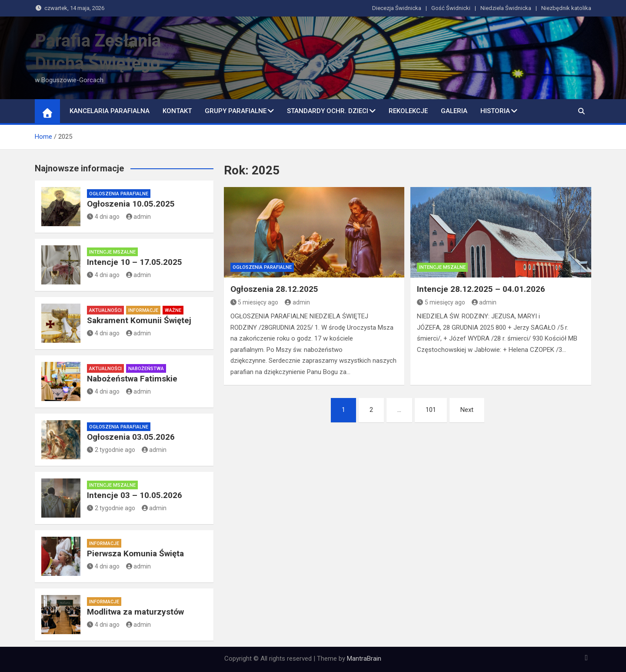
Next (467, 410)
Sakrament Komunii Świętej (139, 320)
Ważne (173, 310)
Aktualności (105, 310)
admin (297, 302)
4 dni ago (103, 217)
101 (431, 410)
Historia (495, 111)
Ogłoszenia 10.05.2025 (131, 204)
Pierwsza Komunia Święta (135, 553)
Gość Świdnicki (451, 8)
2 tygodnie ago (111, 450)
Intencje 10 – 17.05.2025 (135, 262)
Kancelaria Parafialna (110, 111)
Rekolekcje (408, 111)
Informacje (143, 310)
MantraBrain (364, 659)
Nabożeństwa (146, 369)
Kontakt (177, 111)
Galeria (454, 111)
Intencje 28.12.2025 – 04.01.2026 (481, 289)
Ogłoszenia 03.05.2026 (131, 437)
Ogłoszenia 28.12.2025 (274, 289)
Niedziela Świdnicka (506, 8)
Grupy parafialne (236, 111)
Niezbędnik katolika (566, 8)
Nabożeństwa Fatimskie (132, 379)
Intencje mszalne (442, 267)
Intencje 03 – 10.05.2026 (135, 495)
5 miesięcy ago (255, 302)
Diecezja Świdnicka (397, 8)
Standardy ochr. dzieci (328, 111)
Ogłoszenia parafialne (262, 267)
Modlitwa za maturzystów (135, 612)
